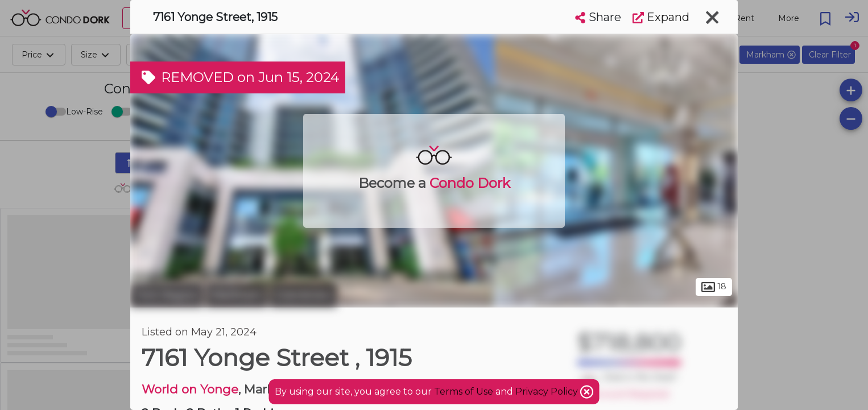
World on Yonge (190, 389)
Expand (661, 17)
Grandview (303, 295)
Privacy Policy (548, 391)
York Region (167, 295)
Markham (237, 295)
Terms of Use (464, 391)
